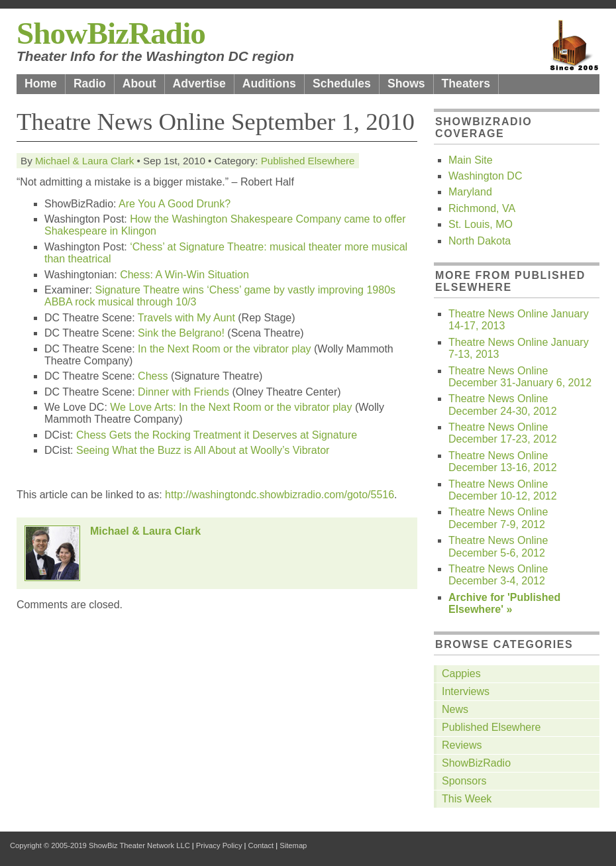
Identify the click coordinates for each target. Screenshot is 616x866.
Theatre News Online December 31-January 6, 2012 (520, 377)
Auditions (269, 83)
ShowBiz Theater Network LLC (139, 845)
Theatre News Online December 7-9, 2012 (498, 518)
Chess (153, 376)
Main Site (471, 160)
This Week (467, 799)
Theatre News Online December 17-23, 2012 (503, 433)
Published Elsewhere (308, 161)
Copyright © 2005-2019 (48, 845)
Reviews (462, 745)
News (455, 709)
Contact (261, 845)
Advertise (199, 83)
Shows (406, 83)
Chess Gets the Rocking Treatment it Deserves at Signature (217, 435)
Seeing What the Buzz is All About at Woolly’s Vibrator (203, 450)
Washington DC (485, 176)
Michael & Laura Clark (84, 161)
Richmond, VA (482, 208)
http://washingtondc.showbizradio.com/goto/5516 (280, 495)
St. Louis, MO (481, 224)
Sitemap (293, 845)
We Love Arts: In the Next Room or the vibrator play (231, 407)
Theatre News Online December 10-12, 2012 (503, 490)
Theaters (466, 83)
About (139, 83)
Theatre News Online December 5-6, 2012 (498, 546)
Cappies (461, 674)
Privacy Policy (219, 845)
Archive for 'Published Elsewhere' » (504, 603)
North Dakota (480, 241)
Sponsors (464, 781)
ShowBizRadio (111, 33)
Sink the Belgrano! (181, 333)
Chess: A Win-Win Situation (184, 275)
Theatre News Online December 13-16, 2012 (503, 461)
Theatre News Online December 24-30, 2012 (503, 405)
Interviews (466, 691)
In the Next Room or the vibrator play (224, 349)
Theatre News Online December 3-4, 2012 (498, 575)
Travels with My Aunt (186, 318)
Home (41, 83)
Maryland (470, 192)
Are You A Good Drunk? (175, 204)
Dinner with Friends (183, 392)
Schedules (342, 83)
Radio (90, 83)
